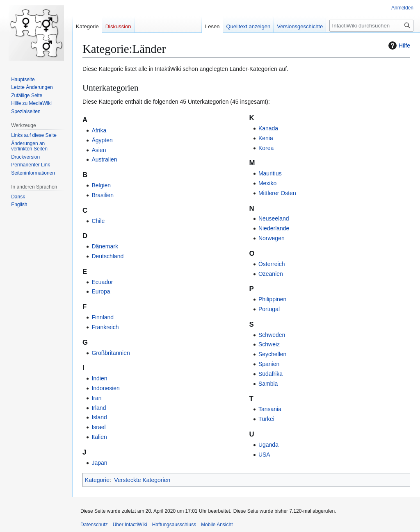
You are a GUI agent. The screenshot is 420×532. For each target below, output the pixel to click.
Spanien (269, 364)
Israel (98, 427)
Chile (98, 221)
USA (264, 455)
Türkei (266, 419)
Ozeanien (271, 274)
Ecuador (102, 282)
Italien (99, 437)
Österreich (272, 264)
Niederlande (274, 228)
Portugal (269, 309)
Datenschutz (94, 525)
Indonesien (106, 388)
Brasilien (103, 195)
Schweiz (269, 344)
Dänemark (105, 246)
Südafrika (270, 374)
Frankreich (105, 327)
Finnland (103, 317)
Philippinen (273, 299)
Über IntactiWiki (130, 525)
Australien (104, 159)
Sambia (268, 384)
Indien (99, 378)
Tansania (270, 409)
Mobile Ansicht (217, 525)
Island (99, 417)
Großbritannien (111, 353)
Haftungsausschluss (174, 525)
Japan (99, 463)
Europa (101, 291)
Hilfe (398, 45)
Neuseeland (274, 218)
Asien (99, 150)
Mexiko (267, 183)
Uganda (268, 445)
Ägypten (102, 140)
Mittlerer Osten (277, 193)
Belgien (101, 185)
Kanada (268, 128)
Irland (99, 408)
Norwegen (272, 238)
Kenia (266, 138)
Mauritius (270, 173)
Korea (266, 148)
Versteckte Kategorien (142, 480)
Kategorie (97, 480)
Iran (96, 398)
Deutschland (107, 256)
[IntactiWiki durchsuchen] (371, 26)
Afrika (99, 130)
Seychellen (273, 354)
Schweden (272, 335)
